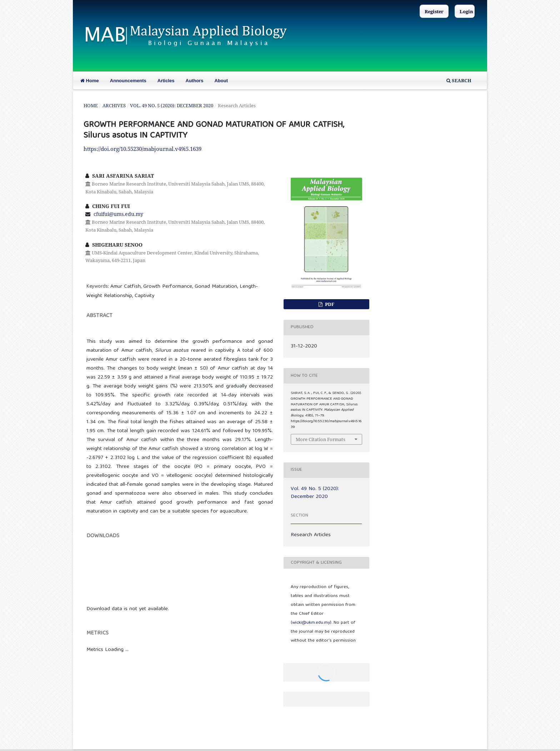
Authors (195, 81)
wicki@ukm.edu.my (311, 623)
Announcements (128, 81)
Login (466, 11)
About (221, 81)
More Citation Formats (321, 439)
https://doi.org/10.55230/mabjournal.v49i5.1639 (142, 149)
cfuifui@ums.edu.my (118, 214)
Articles (166, 81)
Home (90, 81)
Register (434, 11)
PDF (329, 304)
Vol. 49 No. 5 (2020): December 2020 (172, 105)
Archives (114, 105)
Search (459, 80)
